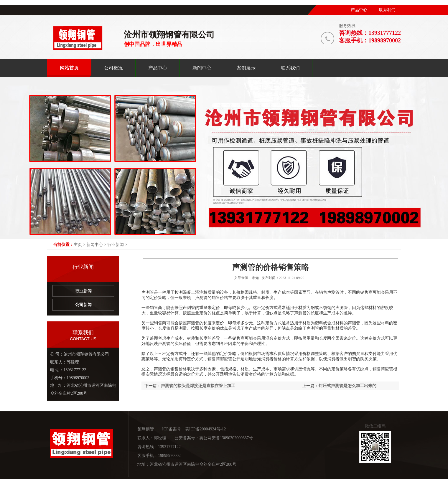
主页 (78, 245)
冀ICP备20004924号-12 (205, 429)
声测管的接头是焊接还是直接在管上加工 (198, 386)
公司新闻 (83, 305)
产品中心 (359, 10)
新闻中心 (95, 245)
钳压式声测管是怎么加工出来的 (347, 386)
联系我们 (387, 10)
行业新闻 (116, 245)
